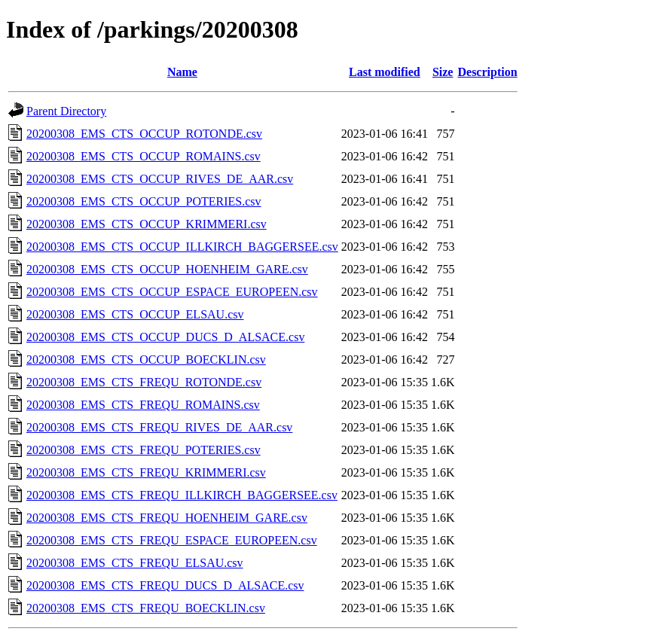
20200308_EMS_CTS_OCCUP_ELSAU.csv (135, 314)
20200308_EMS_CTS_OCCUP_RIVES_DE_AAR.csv (160, 179)
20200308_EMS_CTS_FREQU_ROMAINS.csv (143, 405)
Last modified (385, 72)
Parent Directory (66, 111)
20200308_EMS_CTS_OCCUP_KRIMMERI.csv (147, 224)
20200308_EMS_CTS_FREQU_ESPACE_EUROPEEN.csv (172, 540)
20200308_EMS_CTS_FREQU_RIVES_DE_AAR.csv (159, 427)
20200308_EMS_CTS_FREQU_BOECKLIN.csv (146, 608)
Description (487, 72)
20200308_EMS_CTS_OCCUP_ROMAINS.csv (144, 156)
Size (443, 72)
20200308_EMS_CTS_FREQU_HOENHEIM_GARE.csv (167, 518)
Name (182, 72)
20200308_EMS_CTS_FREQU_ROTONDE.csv (144, 382)
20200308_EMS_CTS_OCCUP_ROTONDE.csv (144, 134)
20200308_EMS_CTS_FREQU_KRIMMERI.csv (146, 472)
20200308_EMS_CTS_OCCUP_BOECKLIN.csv (146, 360)
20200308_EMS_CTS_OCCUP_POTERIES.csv (144, 201)
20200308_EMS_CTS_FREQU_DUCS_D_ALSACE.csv (165, 585)
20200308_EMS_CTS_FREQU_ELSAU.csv (135, 563)
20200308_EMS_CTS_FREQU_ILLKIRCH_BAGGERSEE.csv (182, 495)
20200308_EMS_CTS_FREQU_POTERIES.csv (144, 450)
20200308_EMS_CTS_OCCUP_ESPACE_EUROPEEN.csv (172, 292)
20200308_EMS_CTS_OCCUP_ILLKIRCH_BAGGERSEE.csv (182, 247)
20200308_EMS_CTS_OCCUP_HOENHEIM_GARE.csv (167, 269)
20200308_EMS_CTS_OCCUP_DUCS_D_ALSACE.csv (165, 337)
